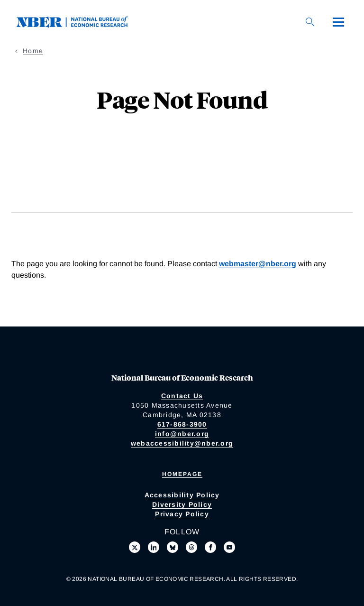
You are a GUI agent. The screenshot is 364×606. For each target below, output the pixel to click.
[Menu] (338, 22)
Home (33, 51)
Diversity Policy (182, 504)
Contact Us (182, 396)
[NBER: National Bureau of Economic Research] (80, 21)
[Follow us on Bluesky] (173, 547)
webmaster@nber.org (258, 264)
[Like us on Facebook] (210, 547)
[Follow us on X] (135, 547)
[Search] (310, 22)
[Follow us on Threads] (191, 547)
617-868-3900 (182, 424)
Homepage (182, 474)
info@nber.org (182, 434)
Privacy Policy (182, 514)
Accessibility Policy (182, 495)
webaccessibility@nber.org (182, 443)
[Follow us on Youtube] (229, 547)
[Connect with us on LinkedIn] (154, 547)
